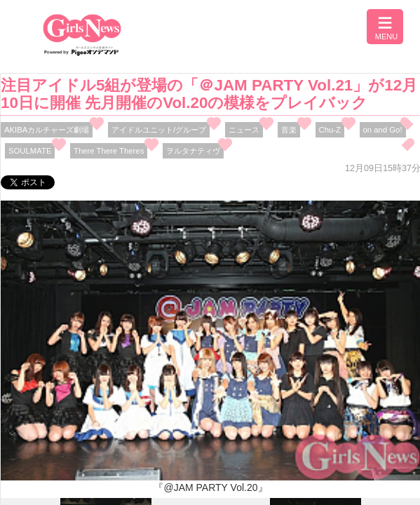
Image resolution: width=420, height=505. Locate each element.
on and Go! (383, 130)
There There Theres (109, 151)
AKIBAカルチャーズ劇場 (47, 130)
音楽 (289, 130)
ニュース (244, 130)
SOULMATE (30, 151)
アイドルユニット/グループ (159, 130)
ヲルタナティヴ (193, 151)
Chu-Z (330, 130)
